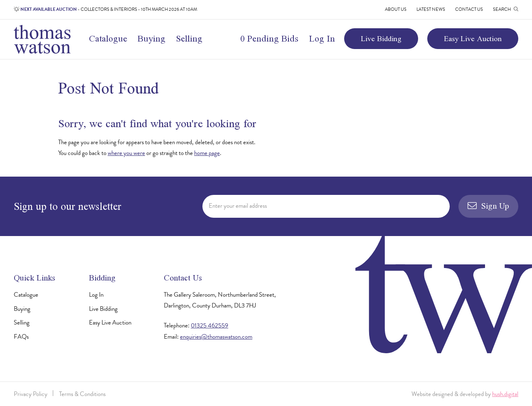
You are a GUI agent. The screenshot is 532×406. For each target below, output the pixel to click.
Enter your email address (238, 206)
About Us (396, 9)
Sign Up (488, 206)
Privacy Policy (31, 394)
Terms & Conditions (82, 394)
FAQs (21, 337)
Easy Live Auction (473, 38)
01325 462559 (209, 325)
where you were (126, 153)
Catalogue (108, 38)
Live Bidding (381, 38)
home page (207, 153)
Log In (322, 38)
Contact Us (469, 9)
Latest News (431, 9)
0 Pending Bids (269, 38)
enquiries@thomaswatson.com (216, 337)
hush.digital (505, 394)
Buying (151, 38)
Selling (189, 38)
